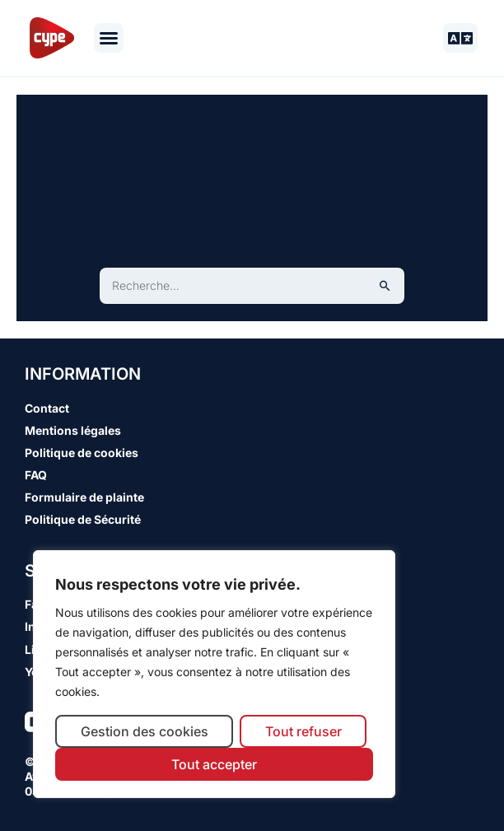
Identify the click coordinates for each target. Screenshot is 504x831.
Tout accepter (214, 764)
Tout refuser (303, 731)
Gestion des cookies (145, 731)
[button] (109, 38)
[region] (214, 674)
